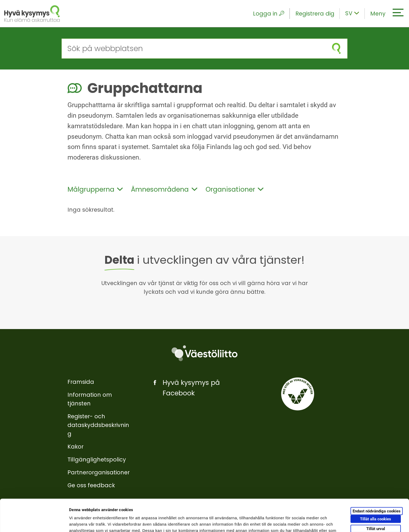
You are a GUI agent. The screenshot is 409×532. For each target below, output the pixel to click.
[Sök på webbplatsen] (194, 49)
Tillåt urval (376, 496)
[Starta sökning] (336, 49)
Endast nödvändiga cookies (377, 479)
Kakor (76, 447)
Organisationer (235, 189)
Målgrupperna (95, 189)
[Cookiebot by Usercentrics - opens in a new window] (34, 522)
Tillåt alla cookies (376, 487)
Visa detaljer (286, 522)
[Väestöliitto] (204, 353)
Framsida (81, 382)
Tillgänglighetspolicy (97, 459)
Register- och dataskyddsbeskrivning (98, 425)
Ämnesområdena (164, 189)
